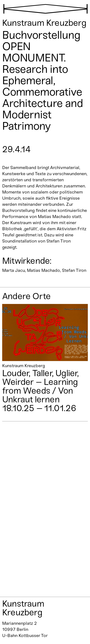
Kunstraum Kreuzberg (23, 608)
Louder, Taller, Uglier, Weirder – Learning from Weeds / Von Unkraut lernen (41, 386)
